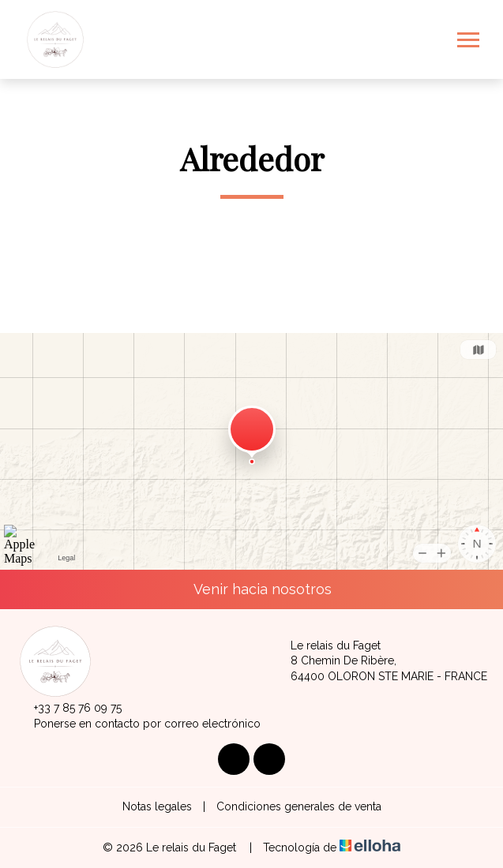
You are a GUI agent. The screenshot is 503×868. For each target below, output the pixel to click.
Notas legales (157, 806)
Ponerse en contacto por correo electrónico (138, 724)
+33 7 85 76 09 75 (69, 709)
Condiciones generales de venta (299, 806)
